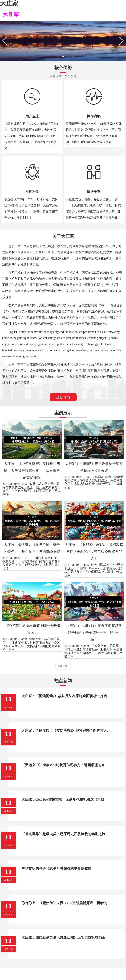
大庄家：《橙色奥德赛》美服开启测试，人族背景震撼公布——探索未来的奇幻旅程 (32, 471)
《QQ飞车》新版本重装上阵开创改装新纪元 (32, 629)
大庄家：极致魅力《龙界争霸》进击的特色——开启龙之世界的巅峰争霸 (32, 548)
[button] (63, 57)
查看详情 (63, 397)
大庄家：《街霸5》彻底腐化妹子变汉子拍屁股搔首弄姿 (94, 467)
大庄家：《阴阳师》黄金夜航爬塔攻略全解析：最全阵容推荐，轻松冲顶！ (94, 633)
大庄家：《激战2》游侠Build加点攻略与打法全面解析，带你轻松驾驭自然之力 (94, 552)
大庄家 (9, 3)
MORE (63, 666)
